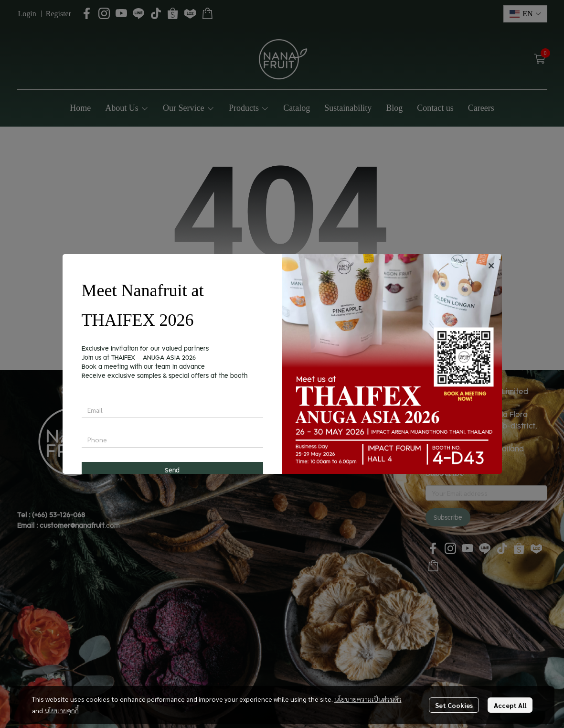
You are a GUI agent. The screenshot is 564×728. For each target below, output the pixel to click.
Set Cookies (454, 705)
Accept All (510, 705)
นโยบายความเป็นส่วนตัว (368, 699)
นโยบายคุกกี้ (62, 710)
